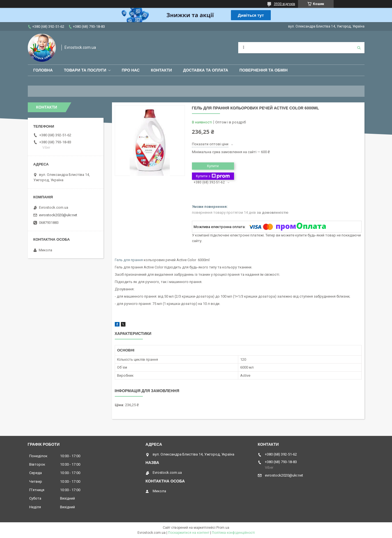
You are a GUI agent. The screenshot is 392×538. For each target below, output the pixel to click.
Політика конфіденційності (233, 533)
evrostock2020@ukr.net (58, 215)
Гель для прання (129, 260)
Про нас (131, 70)
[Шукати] (359, 48)
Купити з (213, 176)
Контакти (161, 70)
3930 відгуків (285, 4)
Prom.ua (223, 528)
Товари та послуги (85, 70)
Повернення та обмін (263, 70)
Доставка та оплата (206, 70)
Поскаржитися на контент (189, 533)
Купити (213, 166)
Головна (43, 70)
